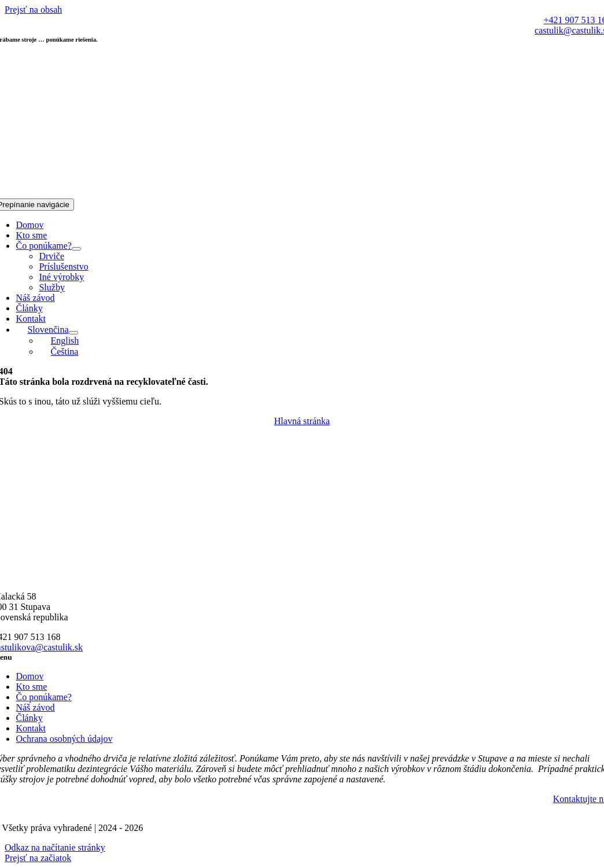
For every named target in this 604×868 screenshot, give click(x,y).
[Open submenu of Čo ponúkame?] (76, 249)
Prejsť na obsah (33, 10)
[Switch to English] (59, 341)
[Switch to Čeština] (58, 352)
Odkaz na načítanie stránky (55, 847)
